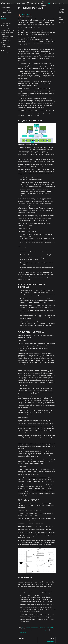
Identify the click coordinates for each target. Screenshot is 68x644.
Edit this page (22, 633)
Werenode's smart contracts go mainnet (8, 50)
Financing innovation (6, 47)
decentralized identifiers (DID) (47, 628)
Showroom (10, 3)
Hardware (33, 3)
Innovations (17, 3)
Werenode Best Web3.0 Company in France (6, 13)
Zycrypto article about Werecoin (8, 30)
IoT (23, 628)
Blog (49, 3)
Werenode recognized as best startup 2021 (8, 37)
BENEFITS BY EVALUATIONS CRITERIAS (62, 13)
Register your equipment (44, 3)
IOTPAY (3, 16)
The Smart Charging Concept (8, 28)
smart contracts (35, 628)
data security (35, 630)
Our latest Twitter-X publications (8, 21)
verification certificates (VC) (25, 630)
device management (44, 630)
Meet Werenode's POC (6, 53)
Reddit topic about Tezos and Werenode (8, 44)
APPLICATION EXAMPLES (62, 17)
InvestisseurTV (4, 26)
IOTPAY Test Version (5, 10)
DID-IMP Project (5, 19)
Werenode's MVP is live (6, 40)
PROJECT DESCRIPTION (62, 9)
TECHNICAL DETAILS (61, 20)
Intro (4, 3)
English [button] (62, 3)
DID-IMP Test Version (6, 23)
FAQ (38, 3)
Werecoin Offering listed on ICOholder (7, 33)
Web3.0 (24, 3)
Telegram (54, 3)
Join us (28, 3)
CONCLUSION (62, 23)
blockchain (27, 628)
